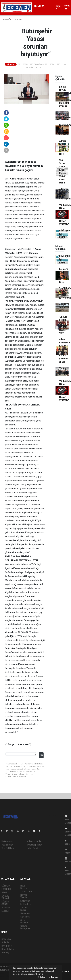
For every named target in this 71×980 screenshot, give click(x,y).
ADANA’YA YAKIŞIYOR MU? (64, 307)
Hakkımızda (7, 841)
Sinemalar (25, 913)
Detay (41, 977)
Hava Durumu (24, 887)
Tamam (53, 977)
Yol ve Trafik (26, 892)
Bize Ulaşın (68, 871)
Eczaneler (25, 901)
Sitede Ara (7, 939)
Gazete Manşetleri (25, 927)
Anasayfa (7, 19)
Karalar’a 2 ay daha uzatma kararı (64, 275)
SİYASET (6, 908)
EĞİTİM (5, 911)
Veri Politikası (8, 848)
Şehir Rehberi (24, 921)
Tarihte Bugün (24, 909)
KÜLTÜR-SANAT (6, 903)
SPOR (4, 892)
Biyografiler (7, 946)
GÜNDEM (39, 6)
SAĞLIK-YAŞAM (5, 897)
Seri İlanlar (25, 917)
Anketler (6, 942)
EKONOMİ (6, 889)
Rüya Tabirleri (8, 949)
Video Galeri (68, 832)
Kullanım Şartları (34, 841)
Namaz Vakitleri (24, 896)
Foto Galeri (68, 820)
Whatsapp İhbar (34, 845)
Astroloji (5, 953)
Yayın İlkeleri (7, 845)
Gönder (42, 755)
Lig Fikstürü (26, 904)
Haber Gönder (33, 848)
